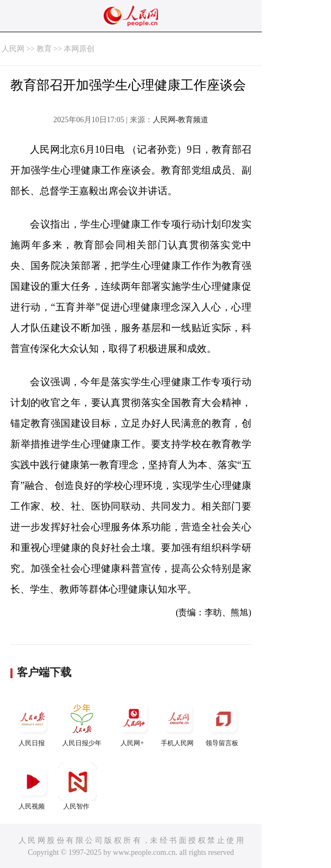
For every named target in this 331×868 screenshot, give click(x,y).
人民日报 (33, 723)
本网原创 (79, 49)
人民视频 (33, 786)
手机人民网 (178, 723)
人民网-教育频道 (181, 120)
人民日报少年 (82, 723)
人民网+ (134, 723)
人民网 (13, 49)
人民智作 (77, 786)
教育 (44, 49)
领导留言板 (223, 723)
